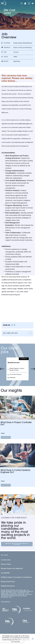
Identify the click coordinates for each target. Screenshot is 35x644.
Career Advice (6, 437)
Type (5, 52)
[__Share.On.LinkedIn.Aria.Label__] (12, 325)
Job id (6, 57)
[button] (33, 639)
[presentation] (12, 640)
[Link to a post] (17, 408)
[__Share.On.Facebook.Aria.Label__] (15, 325)
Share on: (7, 325)
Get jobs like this (10, 333)
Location (7, 43)
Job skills (7, 48)
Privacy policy (25, 640)
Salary (6, 61)
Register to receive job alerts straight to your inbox (17, 544)
